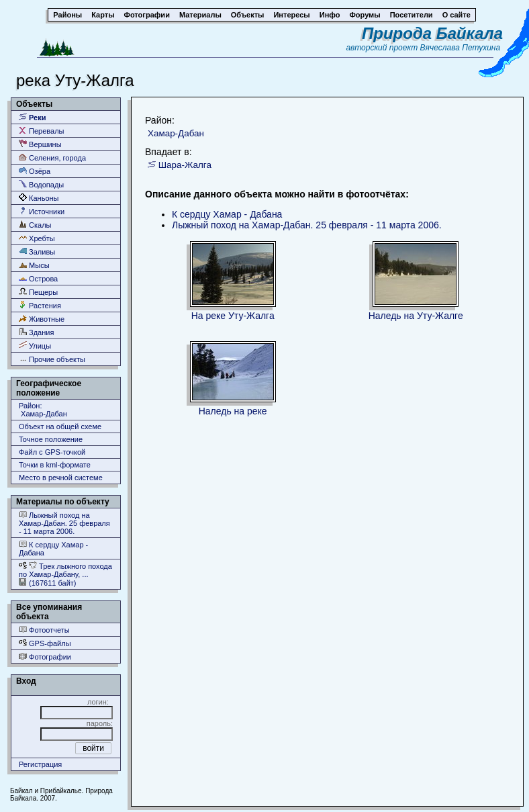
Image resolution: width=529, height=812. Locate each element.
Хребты (37, 238)
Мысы (34, 265)
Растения (40, 305)
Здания (36, 332)
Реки (33, 117)
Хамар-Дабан (176, 133)
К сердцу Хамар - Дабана (53, 548)
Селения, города (52, 157)
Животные (42, 319)
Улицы (35, 346)
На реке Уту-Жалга (233, 316)
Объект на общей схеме (60, 426)
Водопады (41, 184)
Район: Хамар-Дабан (43, 410)
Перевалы (41, 131)
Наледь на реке (233, 411)
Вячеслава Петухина (461, 48)
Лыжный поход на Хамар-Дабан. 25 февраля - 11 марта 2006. (64, 523)
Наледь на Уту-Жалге (416, 316)
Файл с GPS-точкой (52, 452)
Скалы (35, 225)
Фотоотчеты (44, 630)
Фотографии (45, 657)
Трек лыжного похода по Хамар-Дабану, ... (65, 570)
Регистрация (40, 764)
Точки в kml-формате (55, 465)
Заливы (37, 252)
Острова (38, 278)
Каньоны (39, 198)
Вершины (40, 144)
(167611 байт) (48, 583)
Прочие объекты (52, 359)
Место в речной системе (61, 478)
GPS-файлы (45, 643)
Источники (42, 211)
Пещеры (38, 292)
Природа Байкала (432, 33)
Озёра (35, 171)
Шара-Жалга (185, 165)
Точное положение (51, 439)
